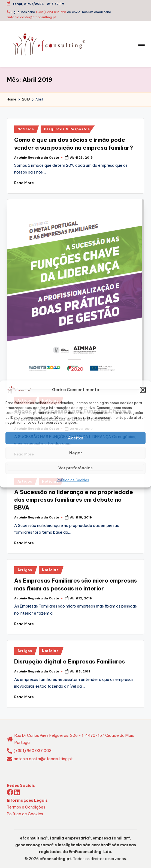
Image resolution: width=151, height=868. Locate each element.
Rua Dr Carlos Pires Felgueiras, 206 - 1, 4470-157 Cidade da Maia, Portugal (75, 739)
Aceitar (76, 438)
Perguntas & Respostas (67, 129)
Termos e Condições (26, 807)
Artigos (25, 570)
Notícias (26, 129)
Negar (76, 453)
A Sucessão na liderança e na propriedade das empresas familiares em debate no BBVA (74, 500)
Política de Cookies (73, 480)
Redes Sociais (21, 785)
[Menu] (141, 44)
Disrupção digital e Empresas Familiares (70, 661)
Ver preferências (75, 468)
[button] (143, 390)
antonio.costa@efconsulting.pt (32, 17)
